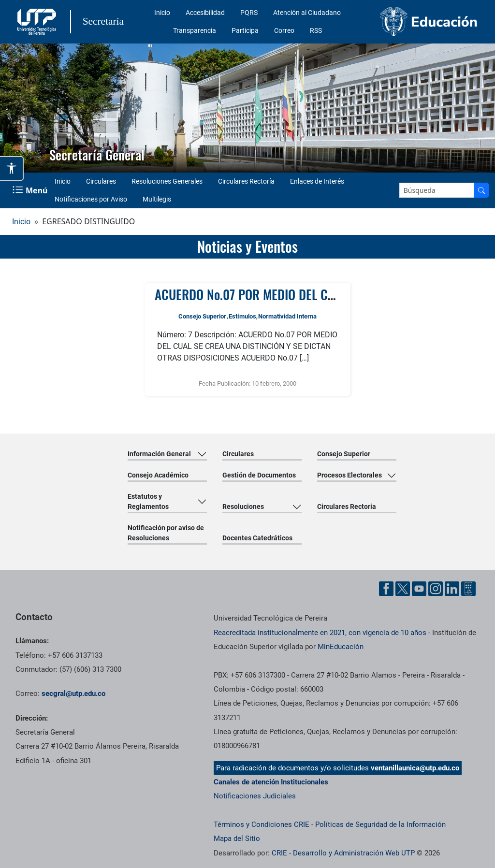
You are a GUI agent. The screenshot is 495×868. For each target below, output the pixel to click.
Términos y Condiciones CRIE (262, 825)
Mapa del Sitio (237, 839)
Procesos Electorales (349, 475)
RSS (316, 30)
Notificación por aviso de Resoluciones (166, 533)
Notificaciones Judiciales (255, 796)
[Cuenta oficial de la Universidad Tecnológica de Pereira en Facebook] (386, 589)
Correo (284, 30)
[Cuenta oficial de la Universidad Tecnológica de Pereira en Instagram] (436, 589)
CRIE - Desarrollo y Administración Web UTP (343, 853)
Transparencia (195, 30)
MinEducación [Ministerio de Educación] (341, 647)
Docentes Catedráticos (257, 538)
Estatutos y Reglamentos (148, 501)
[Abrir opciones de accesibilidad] (12, 168)
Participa (245, 30)
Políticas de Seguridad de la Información (380, 825)
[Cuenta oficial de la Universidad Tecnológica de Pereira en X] (403, 589)
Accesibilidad (205, 13)
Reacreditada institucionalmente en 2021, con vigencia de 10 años (320, 633)
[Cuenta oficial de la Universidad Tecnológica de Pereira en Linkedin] (452, 589)
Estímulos (242, 316)
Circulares (101, 181)
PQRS (249, 13)
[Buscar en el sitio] (481, 190)
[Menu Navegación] (31, 190)
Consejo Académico (158, 475)
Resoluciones (243, 506)
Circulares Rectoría (246, 181)
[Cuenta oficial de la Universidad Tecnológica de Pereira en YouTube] (419, 589)
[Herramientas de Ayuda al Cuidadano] (468, 589)
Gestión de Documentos (259, 475)
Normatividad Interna (287, 316)
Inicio (162, 13)
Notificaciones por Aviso (91, 199)
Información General (159, 454)
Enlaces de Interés (317, 181)
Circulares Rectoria (347, 506)
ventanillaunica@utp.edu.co (415, 768)
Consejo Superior (202, 316)
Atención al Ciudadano (307, 13)
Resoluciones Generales (167, 181)
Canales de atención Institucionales (271, 782)
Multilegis (157, 199)
